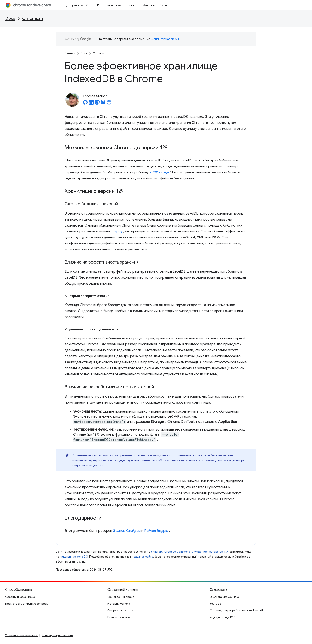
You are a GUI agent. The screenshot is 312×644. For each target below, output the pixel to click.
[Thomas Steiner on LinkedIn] (91, 104)
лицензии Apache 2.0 (74, 557)
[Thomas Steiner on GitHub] (85, 104)
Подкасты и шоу (119, 617)
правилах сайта (143, 557)
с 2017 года (160, 172)
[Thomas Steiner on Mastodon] (97, 104)
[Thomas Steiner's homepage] (109, 104)
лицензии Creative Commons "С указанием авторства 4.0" (190, 552)
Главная (70, 53)
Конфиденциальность (57, 635)
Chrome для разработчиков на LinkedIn (237, 610)
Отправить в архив (120, 610)
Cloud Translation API (165, 39)
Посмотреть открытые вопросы (27, 604)
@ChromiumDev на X (224, 597)
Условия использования (21, 635)
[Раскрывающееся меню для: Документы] (88, 5)
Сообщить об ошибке (20, 597)
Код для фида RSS (223, 617)
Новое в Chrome (155, 5)
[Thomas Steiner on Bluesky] (103, 104)
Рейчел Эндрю (156, 531)
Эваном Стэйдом (127, 531)
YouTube (215, 604)
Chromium (33, 19)
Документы (75, 5)
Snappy (117, 231)
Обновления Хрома (121, 597)
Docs (10, 19)
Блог (132, 5)
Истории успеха (109, 5)
